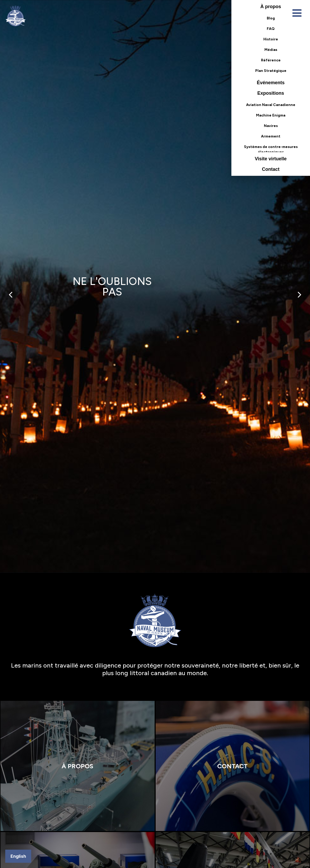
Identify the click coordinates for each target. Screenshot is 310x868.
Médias (271, 50)
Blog (271, 18)
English (18, 856)
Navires (271, 126)
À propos (271, 7)
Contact (271, 169)
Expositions (271, 93)
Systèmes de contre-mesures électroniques (271, 148)
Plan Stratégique (271, 71)
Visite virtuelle (271, 159)
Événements (271, 83)
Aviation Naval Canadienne (271, 105)
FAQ (271, 29)
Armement (271, 136)
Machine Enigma (271, 115)
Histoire (271, 39)
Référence (271, 60)
